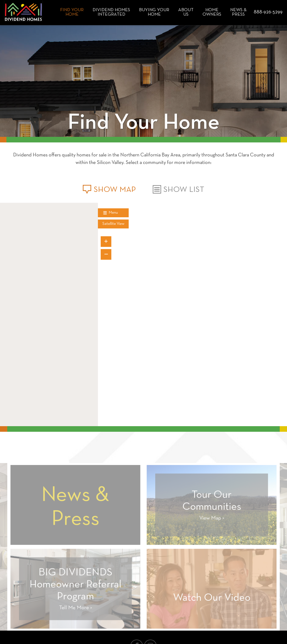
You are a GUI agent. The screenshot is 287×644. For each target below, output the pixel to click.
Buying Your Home (154, 12)
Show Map (109, 190)
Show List (178, 190)
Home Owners (212, 12)
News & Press (238, 12)
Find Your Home (72, 12)
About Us (186, 12)
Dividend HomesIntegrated (111, 12)
